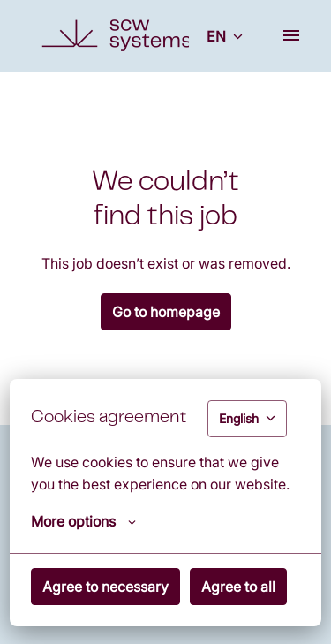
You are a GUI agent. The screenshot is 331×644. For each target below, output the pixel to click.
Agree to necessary (105, 587)
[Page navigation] (291, 35)
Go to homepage (166, 312)
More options (83, 521)
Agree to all (238, 587)
